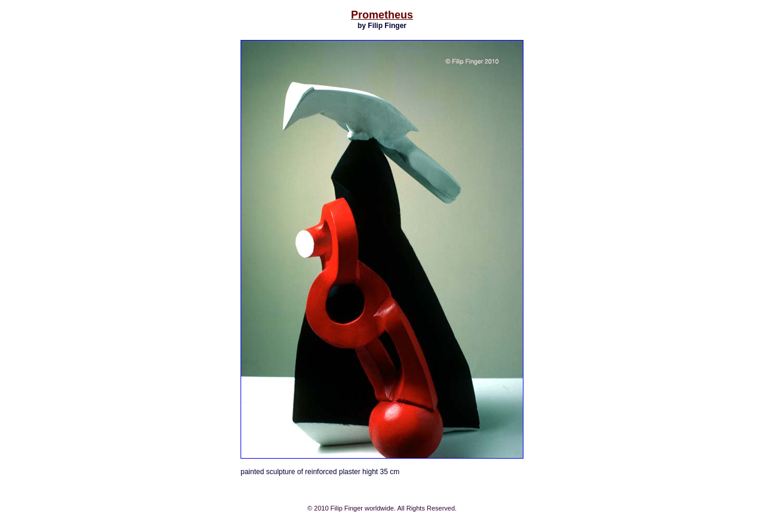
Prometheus (382, 15)
